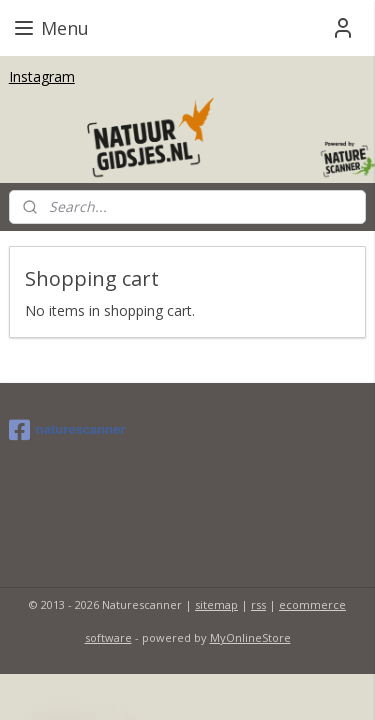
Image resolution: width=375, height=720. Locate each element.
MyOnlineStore (250, 637)
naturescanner (67, 430)
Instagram (42, 76)
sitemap (216, 604)
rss (258, 604)
